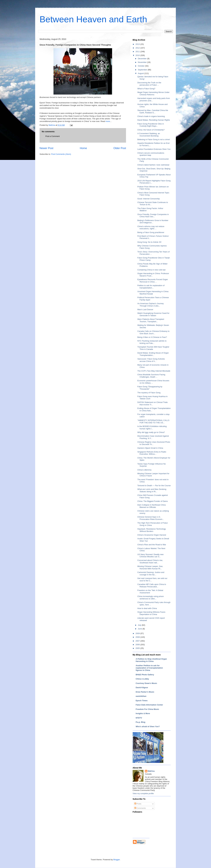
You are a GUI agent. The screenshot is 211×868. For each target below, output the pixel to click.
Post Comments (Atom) (61, 154)
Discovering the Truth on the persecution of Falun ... (149, 84)
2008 (138, 637)
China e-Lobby (142, 679)
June (140, 629)
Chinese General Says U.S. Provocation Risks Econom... (151, 518)
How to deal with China (147, 608)
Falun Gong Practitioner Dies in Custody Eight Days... (151, 125)
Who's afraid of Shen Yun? (148, 726)
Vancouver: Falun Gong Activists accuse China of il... (151, 360)
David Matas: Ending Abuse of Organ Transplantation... (153, 354)
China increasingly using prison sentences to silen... (150, 598)
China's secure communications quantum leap (151, 154)
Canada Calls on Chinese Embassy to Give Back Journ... (153, 332)
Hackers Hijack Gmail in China (150, 448)
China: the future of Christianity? (151, 130)
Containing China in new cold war (151, 270)
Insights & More (143, 713)
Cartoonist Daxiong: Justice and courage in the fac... (151, 573)
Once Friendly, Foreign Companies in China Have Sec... (153, 216)
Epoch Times (142, 701)
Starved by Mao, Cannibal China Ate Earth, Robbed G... (153, 111)
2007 (138, 641)
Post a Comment (53, 136)
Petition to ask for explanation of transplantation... (151, 287)
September (143, 70)
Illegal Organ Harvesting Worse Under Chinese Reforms (153, 93)
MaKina (151, 771)
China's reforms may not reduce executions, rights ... (151, 228)
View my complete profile (143, 793)
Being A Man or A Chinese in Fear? (152, 337)
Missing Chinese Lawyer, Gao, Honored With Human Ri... (150, 567)
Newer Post (46, 148)
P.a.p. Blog (141, 722)
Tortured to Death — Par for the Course (154, 486)
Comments (140, 808)
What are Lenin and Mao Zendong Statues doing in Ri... (152, 490)
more (108, 121)
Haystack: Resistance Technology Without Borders (152, 530)
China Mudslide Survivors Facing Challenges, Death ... (151, 376)
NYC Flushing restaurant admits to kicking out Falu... (152, 342)
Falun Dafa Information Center (149, 705)
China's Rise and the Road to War (152, 545)
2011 (138, 52)
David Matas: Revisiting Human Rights (154, 120)
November (143, 62)
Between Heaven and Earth (93, 19)
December (143, 59)
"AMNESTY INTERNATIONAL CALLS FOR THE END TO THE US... (153, 421)
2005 (138, 648)
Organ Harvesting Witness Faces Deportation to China (151, 613)
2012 (138, 48)
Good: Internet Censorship (148, 199)
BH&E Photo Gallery (145, 675)
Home (83, 148)
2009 (138, 633)
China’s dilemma (144, 470)
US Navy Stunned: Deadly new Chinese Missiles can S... (150, 556)
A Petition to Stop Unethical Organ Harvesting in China (151, 660)
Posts (138, 804)
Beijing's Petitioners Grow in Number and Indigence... (153, 222)
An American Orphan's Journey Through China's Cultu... (150, 305)
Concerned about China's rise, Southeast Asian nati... (150, 561)
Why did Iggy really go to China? (151, 432)
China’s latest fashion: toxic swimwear (153, 165)
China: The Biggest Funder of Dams (152, 501)
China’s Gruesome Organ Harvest (152, 535)
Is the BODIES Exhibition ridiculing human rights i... (152, 427)
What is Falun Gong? (146, 89)
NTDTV (139, 718)
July (140, 625)
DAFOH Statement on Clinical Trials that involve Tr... (152, 403)
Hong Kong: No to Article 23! (149, 242)
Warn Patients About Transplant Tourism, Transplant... (151, 320)
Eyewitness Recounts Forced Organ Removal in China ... (153, 281)
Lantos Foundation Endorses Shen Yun (154, 149)
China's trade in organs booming (151, 116)
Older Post (120, 148)
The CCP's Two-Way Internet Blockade (154, 371)
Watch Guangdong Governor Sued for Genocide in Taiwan (153, 314)
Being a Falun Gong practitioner (151, 232)
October (142, 66)
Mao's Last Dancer (145, 309)
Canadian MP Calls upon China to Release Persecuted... (152, 585)
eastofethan (141, 696)
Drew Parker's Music (145, 692)
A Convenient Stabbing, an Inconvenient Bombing (149, 135)
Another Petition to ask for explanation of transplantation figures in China (149, 668)
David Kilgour (142, 687)
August (141, 73)
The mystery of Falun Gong (149, 393)
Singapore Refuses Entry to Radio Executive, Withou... (152, 453)
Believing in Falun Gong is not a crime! (154, 139)
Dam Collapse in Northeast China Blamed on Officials (151, 506)
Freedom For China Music (147, 709)
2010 (138, 55)
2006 (138, 645)
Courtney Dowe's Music (146, 683)
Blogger (117, 860)
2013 (138, 44)
